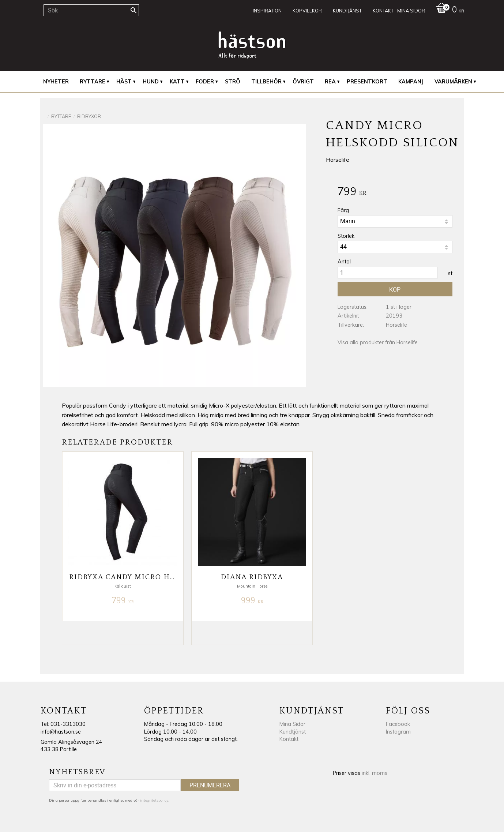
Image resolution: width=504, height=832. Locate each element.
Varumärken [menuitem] (453, 82)
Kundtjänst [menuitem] (347, 11)
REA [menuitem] (330, 82)
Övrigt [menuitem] (303, 82)
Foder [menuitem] (205, 82)
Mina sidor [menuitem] (411, 11)
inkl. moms (375, 773)
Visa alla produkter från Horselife (378, 342)
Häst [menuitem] (124, 82)
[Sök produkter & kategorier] (91, 10)
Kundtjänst (293, 732)
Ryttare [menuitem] (93, 82)
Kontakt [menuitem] (383, 11)
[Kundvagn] (448, 10)
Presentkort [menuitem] (367, 82)
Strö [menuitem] (233, 82)
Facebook (398, 724)
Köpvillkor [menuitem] (307, 11)
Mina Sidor (292, 724)
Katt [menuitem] (177, 82)
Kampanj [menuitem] (411, 82)
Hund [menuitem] (151, 82)
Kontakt (289, 739)
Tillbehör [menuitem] (266, 82)
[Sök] (133, 10)
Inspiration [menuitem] (267, 11)
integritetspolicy (154, 800)
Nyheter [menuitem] (56, 82)
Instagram (398, 732)
